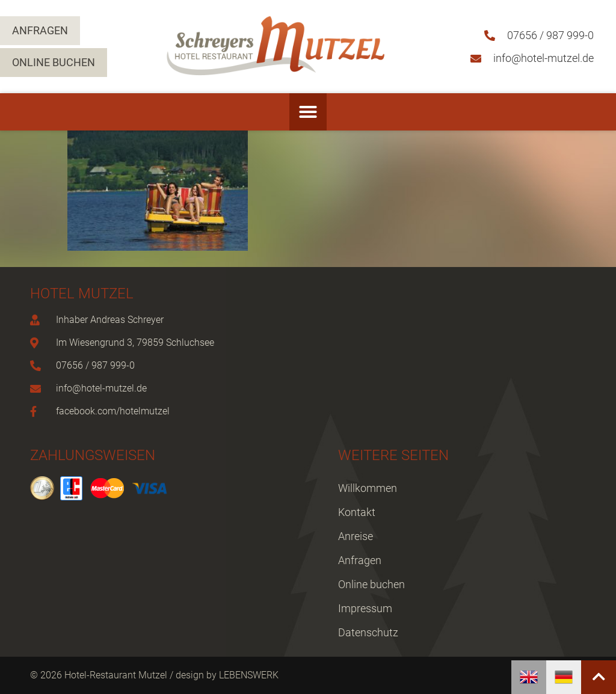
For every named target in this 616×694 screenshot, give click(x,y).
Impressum (365, 608)
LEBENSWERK (249, 675)
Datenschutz (368, 632)
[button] (308, 112)
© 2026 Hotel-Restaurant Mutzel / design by (125, 675)
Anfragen (360, 560)
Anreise (356, 536)
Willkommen (368, 488)
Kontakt (357, 512)
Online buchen (371, 584)
